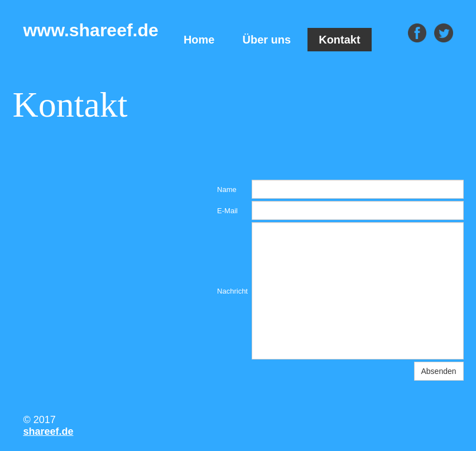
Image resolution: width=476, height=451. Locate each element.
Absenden (439, 371)
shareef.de (48, 431)
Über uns (267, 40)
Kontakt (339, 40)
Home (199, 40)
